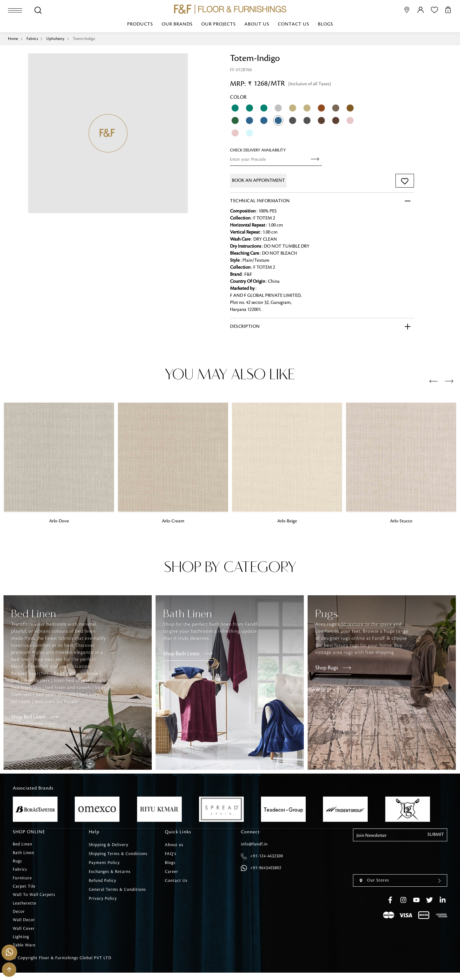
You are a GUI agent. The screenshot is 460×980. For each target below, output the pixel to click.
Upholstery (57, 39)
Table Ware (24, 953)
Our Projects (218, 25)
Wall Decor (24, 926)
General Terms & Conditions (117, 890)
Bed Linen (23, 845)
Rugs (17, 863)
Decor (19, 917)
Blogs (326, 25)
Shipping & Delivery (109, 845)
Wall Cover (24, 935)
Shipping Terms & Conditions (118, 854)
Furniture (22, 881)
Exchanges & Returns (110, 872)
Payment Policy (104, 863)
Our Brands (177, 25)
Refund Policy (103, 881)
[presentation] (433, 382)
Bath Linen (23, 854)
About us (257, 25)
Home (13, 39)
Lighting (21, 944)
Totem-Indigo (86, 39)
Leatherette (25, 908)
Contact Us (294, 25)
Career (172, 872)
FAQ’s (171, 854)
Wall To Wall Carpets (34, 899)
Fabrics (33, 39)
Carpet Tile (24, 890)
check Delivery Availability (258, 150)
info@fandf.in (254, 845)
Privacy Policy (103, 899)
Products (140, 25)
